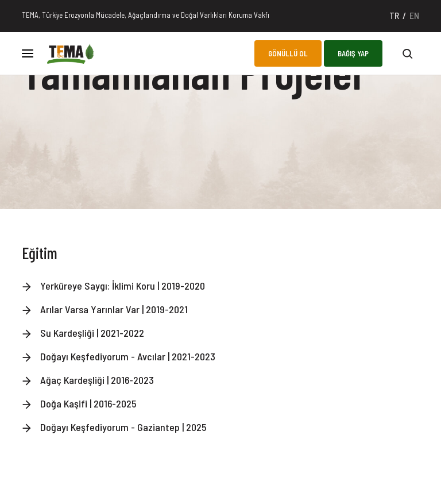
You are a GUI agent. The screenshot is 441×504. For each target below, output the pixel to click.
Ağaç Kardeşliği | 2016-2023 (97, 380)
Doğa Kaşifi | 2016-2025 (88, 403)
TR (394, 15)
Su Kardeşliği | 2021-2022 (92, 333)
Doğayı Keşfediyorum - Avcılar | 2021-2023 (128, 356)
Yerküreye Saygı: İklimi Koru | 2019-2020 (123, 286)
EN (414, 15)
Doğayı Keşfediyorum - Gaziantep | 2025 (123, 427)
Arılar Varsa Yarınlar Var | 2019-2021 (114, 309)
